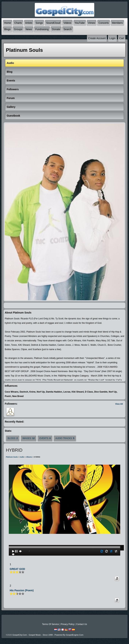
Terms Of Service (51, 624)
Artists (29, 23)
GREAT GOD (17, 569)
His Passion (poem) (22, 590)
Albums (29, 457)
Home (8, 23)
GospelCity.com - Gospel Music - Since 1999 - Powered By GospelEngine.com (48, 635)
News (29, 29)
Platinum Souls (12, 457)
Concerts (104, 23)
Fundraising (42, 29)
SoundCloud (53, 23)
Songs (39, 23)
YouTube (80, 23)
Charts (18, 23)
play (65, 537)
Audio (22, 457)
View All (119, 404)
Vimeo (92, 23)
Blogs (7, 29)
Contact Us (82, 624)
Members (117, 23)
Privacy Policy (67, 624)
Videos (67, 23)
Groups (18, 29)
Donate (56, 29)
